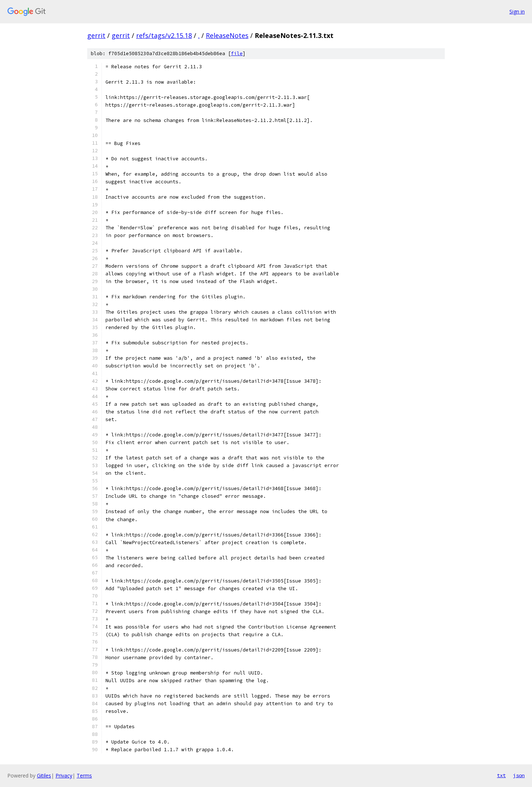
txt (501, 775)
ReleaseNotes (227, 35)
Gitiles (44, 775)
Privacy (64, 775)
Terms (84, 775)
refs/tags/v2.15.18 (164, 35)
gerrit (96, 35)
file (237, 54)
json (519, 775)
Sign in (517, 12)
